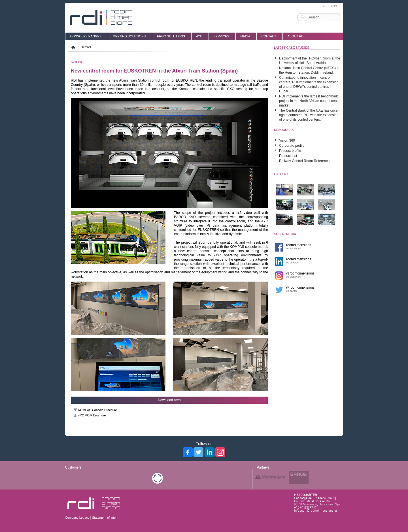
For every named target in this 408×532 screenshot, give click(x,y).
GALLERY (281, 174)
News (87, 47)
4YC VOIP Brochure (92, 415)
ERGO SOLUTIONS (171, 36)
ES (325, 6)
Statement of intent (105, 518)
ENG (334, 6)
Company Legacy (77, 518)
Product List (288, 156)
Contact (269, 36)
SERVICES (221, 36)
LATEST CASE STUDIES (292, 48)
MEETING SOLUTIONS (129, 36)
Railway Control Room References (305, 161)
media (245, 36)
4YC (199, 36)
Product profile (290, 151)
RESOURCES (284, 130)
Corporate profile (292, 146)
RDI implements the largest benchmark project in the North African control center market (310, 101)
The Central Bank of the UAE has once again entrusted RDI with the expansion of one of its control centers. (309, 115)
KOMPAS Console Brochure (97, 410)
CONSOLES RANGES (86, 36)
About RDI (296, 36)
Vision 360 (287, 141)
